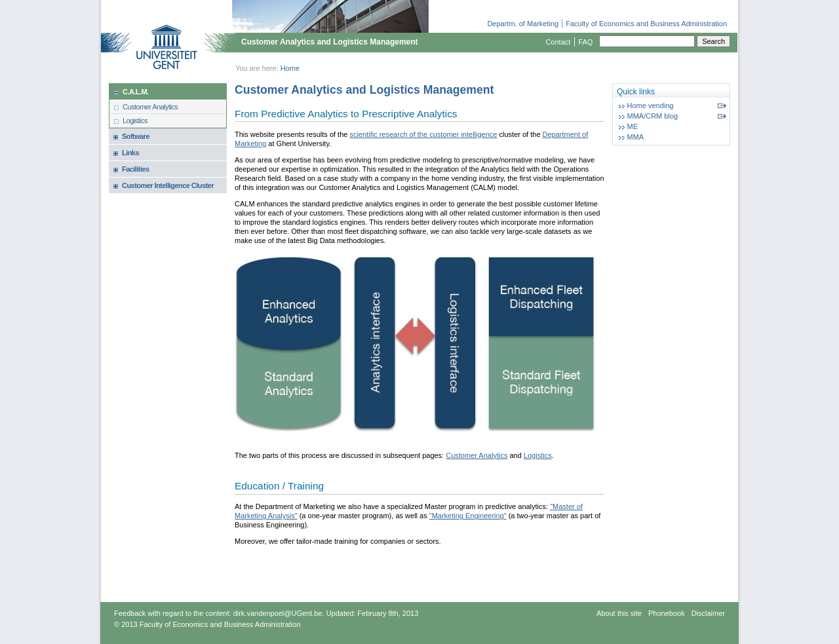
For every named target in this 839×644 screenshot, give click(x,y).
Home (290, 68)
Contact (558, 42)
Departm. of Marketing (523, 24)
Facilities (136, 169)
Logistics (135, 121)
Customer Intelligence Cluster (168, 185)
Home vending (651, 105)
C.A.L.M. (136, 92)
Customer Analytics (150, 107)
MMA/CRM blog (653, 116)
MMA (636, 137)
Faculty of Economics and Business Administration (646, 24)
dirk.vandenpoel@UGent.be (278, 613)
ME (633, 126)
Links (130, 153)
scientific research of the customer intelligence (423, 134)
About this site (619, 613)
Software (136, 136)
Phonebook (667, 613)
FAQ (585, 42)
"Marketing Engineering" (468, 516)
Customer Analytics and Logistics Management (330, 42)
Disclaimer (708, 613)
